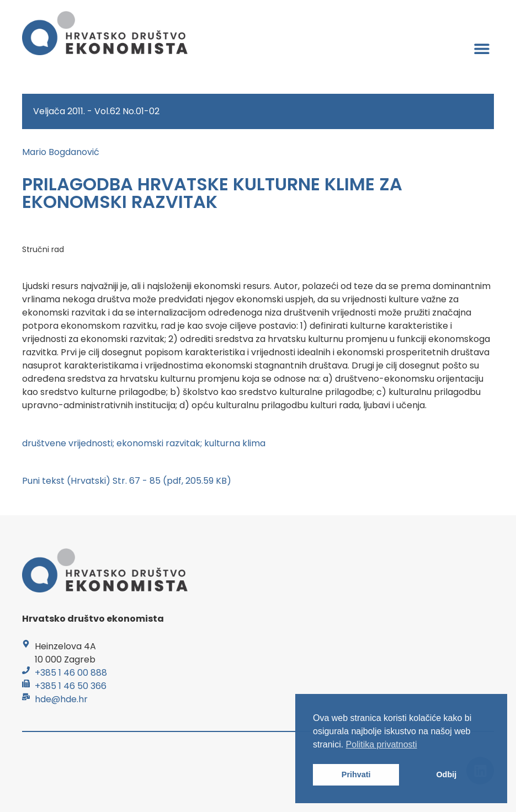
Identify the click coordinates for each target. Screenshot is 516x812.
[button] (482, 48)
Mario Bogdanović (61, 152)
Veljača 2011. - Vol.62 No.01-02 (96, 111)
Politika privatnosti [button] (382, 744)
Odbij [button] (446, 774)
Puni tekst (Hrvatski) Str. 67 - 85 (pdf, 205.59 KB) (127, 481)
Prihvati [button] (356, 774)
